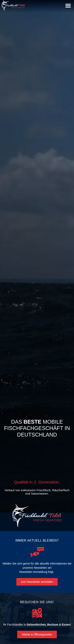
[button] (68, 5)
